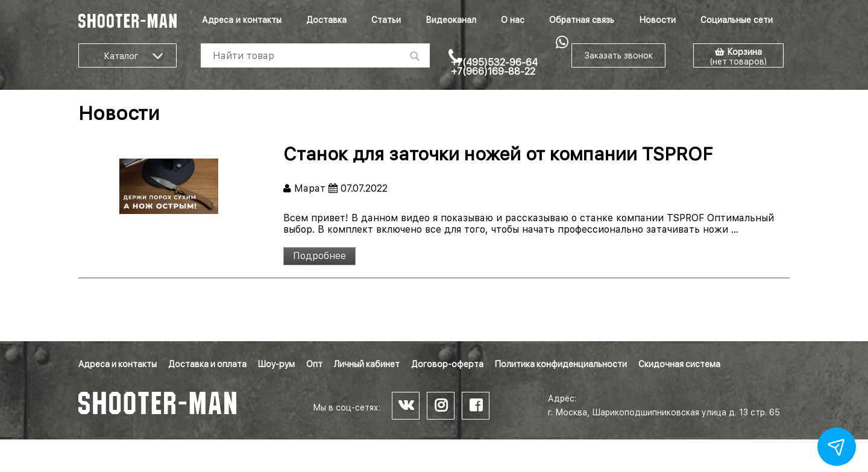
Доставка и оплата (207, 364)
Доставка (326, 20)
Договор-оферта (447, 364)
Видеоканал (451, 20)
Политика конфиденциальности (561, 364)
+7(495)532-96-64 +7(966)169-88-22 (494, 67)
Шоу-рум (276, 364)
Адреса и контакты (242, 20)
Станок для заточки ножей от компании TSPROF (498, 154)
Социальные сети (737, 20)
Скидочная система (679, 364)
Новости (657, 20)
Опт (314, 364)
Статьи (386, 20)
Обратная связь (582, 20)
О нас (513, 20)
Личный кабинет (367, 364)
